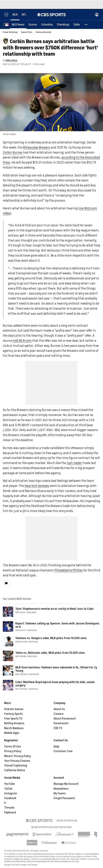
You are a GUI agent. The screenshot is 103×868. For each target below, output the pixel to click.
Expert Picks (27, 32)
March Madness (14, 728)
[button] (86, 24)
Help (56, 747)
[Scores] (33, 24)
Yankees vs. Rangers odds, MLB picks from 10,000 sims (51, 638)
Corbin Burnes (13, 153)
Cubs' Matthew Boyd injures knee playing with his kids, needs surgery (55, 684)
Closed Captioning (16, 766)
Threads (9, 808)
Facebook (10, 798)
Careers (59, 714)
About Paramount (65, 719)
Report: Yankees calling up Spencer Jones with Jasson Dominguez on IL (57, 625)
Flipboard (10, 813)
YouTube (9, 784)
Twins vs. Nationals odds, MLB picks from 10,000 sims (50, 653)
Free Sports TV (13, 719)
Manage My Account (66, 784)
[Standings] (63, 24)
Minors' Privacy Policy (18, 756)
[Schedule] (47, 24)
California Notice (15, 770)
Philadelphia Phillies (68, 570)
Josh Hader (74, 463)
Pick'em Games (14, 709)
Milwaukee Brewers (37, 147)
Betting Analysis (14, 723)
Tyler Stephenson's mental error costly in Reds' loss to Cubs (54, 609)
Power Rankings (10, 32)
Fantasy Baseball (43, 32)
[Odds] (77, 24)
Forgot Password (64, 798)
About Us (59, 709)
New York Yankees (37, 486)
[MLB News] (18, 24)
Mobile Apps (12, 733)
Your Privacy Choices (17, 761)
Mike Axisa (11, 60)
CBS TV (58, 728)
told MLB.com (22, 341)
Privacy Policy (13, 751)
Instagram (11, 793)
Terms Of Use (13, 747)
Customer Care (63, 751)
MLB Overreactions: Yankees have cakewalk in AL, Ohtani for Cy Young (56, 669)
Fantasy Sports (13, 714)
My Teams (60, 793)
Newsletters (61, 789)
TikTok (8, 789)
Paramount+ (61, 723)
